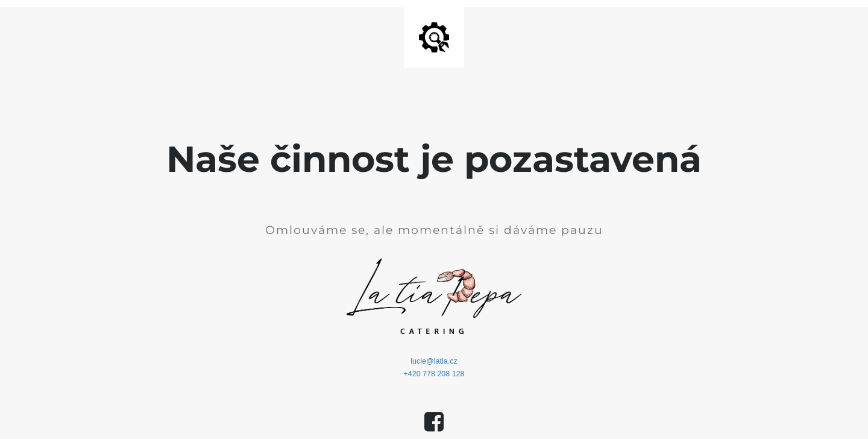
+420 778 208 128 (434, 374)
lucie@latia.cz (434, 361)
